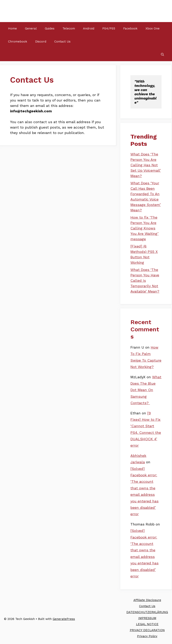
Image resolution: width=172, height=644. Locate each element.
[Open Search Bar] (162, 55)
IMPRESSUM (147, 618)
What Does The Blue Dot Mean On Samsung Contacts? (146, 390)
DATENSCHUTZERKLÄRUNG (147, 612)
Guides (50, 28)
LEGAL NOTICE (147, 624)
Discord (41, 42)
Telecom (69, 28)
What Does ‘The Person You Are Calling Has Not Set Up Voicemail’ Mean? (146, 165)
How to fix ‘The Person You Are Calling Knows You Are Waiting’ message (144, 228)
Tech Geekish (25, 11)
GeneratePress (64, 619)
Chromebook (18, 42)
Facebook (130, 28)
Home (12, 28)
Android (89, 28)
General (31, 28)
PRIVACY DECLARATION (147, 630)
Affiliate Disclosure (147, 600)
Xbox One (153, 28)
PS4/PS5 (109, 28)
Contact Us (62, 42)
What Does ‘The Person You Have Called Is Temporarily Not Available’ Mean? (145, 280)
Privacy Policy (147, 636)
